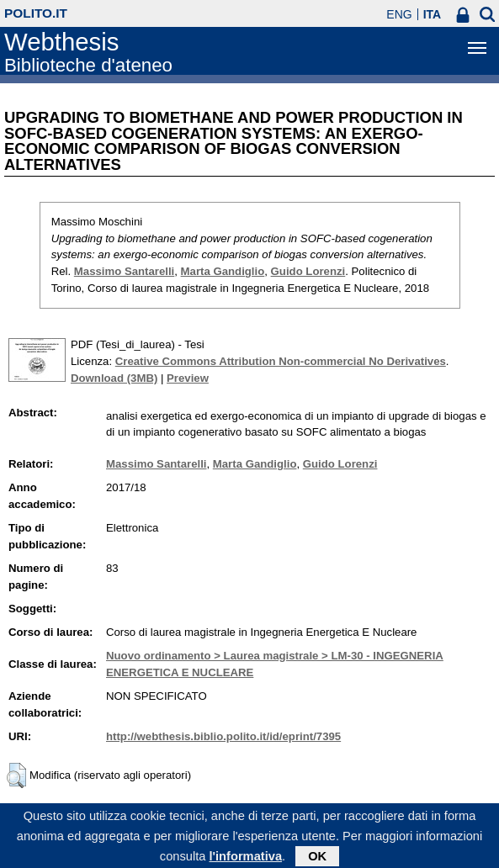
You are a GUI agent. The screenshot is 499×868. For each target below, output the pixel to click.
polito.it (36, 13)
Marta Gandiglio (223, 271)
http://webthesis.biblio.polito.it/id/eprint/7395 (223, 736)
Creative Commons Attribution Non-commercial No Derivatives (281, 361)
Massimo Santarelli (124, 271)
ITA (433, 14)
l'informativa (245, 860)
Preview (188, 378)
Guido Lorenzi (308, 271)
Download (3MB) (114, 378)
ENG (399, 14)
